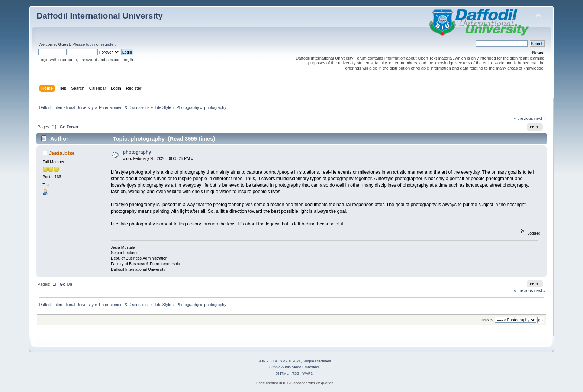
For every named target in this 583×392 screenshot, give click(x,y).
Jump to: (487, 320)
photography (137, 152)
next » (540, 118)
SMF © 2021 (290, 361)
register (108, 44)
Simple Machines (317, 361)
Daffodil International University (99, 16)
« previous (524, 118)
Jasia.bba (61, 153)
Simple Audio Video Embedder (294, 367)
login (91, 44)
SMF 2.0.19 (267, 361)
